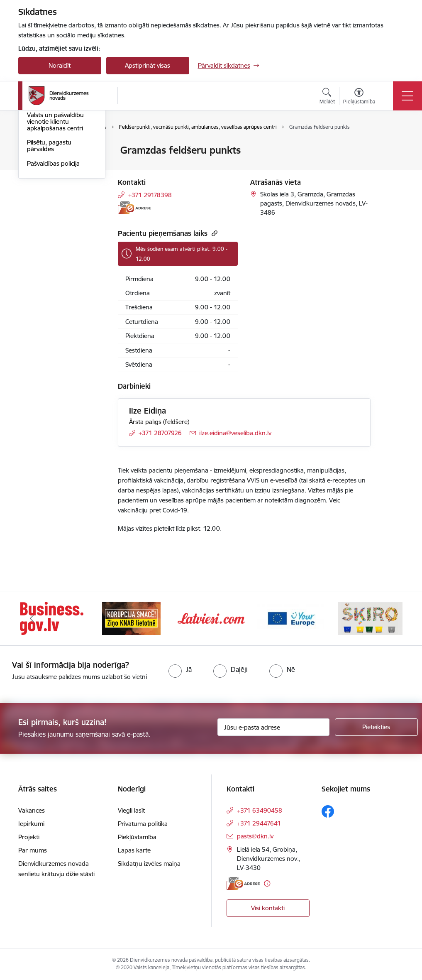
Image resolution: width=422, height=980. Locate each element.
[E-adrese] (134, 208)
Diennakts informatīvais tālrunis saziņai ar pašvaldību (60, 193)
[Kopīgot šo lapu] (392, 168)
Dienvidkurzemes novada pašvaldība (53, 154)
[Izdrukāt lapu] (392, 147)
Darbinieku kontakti (55, 172)
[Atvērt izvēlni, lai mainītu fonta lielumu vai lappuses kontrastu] (359, 97)
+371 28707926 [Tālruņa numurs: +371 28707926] (160, 433)
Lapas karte (134, 850)
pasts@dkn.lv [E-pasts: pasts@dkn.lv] (255, 836)
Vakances (32, 810)
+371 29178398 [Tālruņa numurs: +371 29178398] (150, 195)
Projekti (29, 837)
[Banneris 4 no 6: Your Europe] (291, 618)
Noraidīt (60, 65)
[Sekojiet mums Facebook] (328, 811)
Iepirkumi (31, 824)
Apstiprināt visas (148, 65)
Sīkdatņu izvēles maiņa (149, 864)
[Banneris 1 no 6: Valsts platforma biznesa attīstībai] (52, 618)
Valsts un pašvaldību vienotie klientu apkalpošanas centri (55, 221)
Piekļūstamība (137, 837)
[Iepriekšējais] (32, 618)
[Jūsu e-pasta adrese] (273, 727)
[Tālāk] (390, 618)
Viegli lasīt (131, 810)
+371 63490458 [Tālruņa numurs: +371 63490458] (260, 810)
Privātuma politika (143, 824)
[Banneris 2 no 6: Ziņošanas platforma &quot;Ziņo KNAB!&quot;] (132, 618)
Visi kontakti (268, 908)
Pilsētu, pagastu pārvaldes (49, 245)
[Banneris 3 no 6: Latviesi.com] (211, 618)
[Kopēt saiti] (213, 233)
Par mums (33, 850)
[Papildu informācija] (267, 883)
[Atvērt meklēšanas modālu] (327, 97)
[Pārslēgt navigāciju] (407, 96)
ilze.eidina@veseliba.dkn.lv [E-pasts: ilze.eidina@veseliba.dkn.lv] (235, 433)
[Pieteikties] (376, 727)
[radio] (180, 669)
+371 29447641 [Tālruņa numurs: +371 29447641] (259, 823)
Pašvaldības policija (53, 263)
